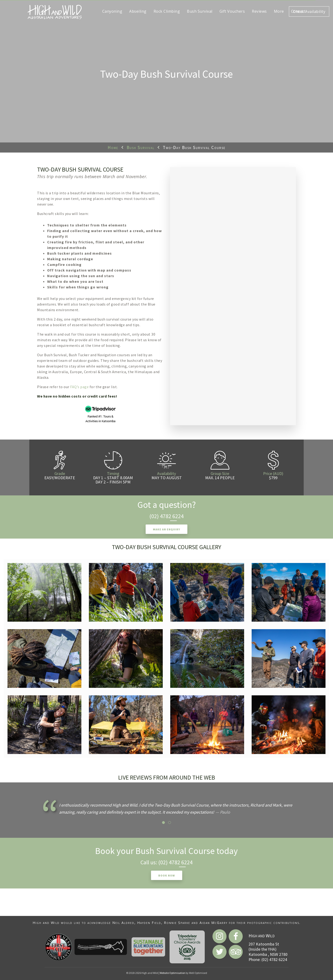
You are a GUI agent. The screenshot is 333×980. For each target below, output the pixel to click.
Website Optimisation (172, 973)
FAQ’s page (79, 387)
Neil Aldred (123, 923)
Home (113, 147)
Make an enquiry (166, 529)
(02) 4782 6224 (166, 516)
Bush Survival (141, 147)
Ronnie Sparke (177, 923)
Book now (167, 875)
